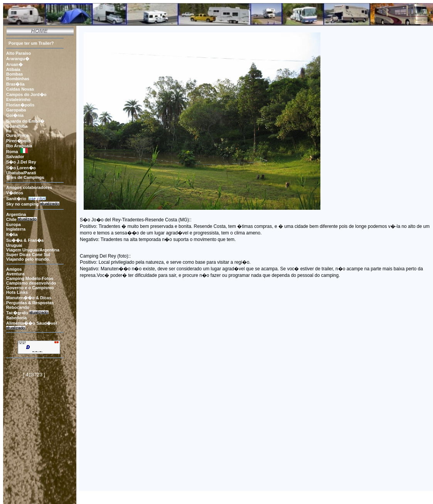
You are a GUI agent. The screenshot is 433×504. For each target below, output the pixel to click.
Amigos (14, 269)
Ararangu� (18, 59)
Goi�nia (15, 115)
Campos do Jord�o (26, 94)
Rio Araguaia (19, 146)
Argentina (16, 214)
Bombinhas (18, 79)
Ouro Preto (17, 135)
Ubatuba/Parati (21, 173)
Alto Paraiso (19, 53)
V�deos (15, 193)
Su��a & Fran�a (25, 240)
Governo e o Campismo (30, 288)
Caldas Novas (20, 89)
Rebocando (18, 307)
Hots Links (17, 292)
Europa (14, 224)
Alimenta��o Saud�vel (31, 323)
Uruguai (14, 245)
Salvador (15, 157)
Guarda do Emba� (25, 121)
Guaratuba (17, 126)
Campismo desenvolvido (31, 283)
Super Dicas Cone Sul (28, 255)
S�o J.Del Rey (21, 162)
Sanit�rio (17, 199)
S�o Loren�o (21, 168)
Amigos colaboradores (29, 187)
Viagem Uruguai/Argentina (33, 250)
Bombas (14, 74)
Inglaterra (16, 229)
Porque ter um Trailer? (30, 43)
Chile (11, 219)
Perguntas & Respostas (30, 303)
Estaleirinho (18, 99)
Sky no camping (22, 204)
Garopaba (16, 110)
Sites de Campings (25, 177)
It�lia (13, 234)
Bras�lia (15, 84)
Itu (9, 131)
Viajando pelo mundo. (28, 259)
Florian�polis (20, 105)
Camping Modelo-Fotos (30, 278)
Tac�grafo (17, 313)
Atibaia (13, 69)
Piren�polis (19, 141)
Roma (12, 152)
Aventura (15, 274)
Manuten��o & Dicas (29, 298)
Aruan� (14, 64)
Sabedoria (16, 318)
